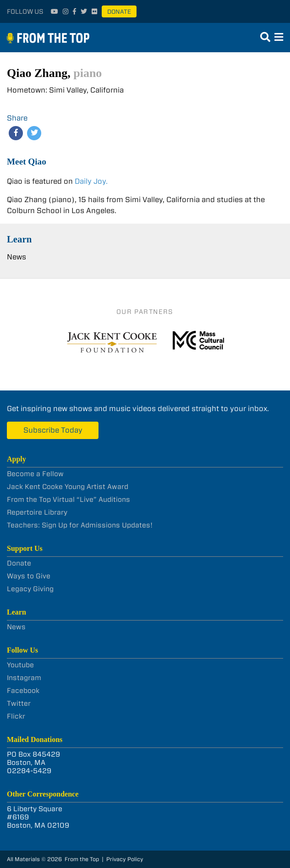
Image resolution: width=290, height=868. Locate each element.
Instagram (24, 678)
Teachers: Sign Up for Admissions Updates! (80, 525)
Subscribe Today (53, 430)
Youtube (20, 665)
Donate (119, 12)
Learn (19, 239)
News (16, 257)
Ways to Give (29, 576)
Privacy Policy (125, 859)
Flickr (16, 716)
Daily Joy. (91, 181)
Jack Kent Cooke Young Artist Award (68, 487)
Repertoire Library (37, 512)
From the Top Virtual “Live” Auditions (68, 500)
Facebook (23, 691)
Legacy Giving (30, 589)
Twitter (19, 703)
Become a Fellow (35, 474)
